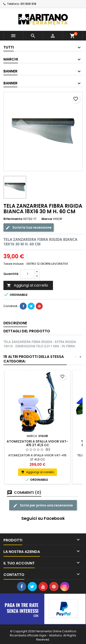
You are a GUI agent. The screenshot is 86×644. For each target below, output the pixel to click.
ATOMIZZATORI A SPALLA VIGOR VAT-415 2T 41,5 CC (37, 443)
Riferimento (13, 219)
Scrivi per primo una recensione (43, 505)
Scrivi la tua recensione (29, 227)
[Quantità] (28, 274)
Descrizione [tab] (15, 323)
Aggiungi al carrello (28, 285)
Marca (47, 219)
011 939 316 (28, 4)
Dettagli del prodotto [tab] (27, 331)
